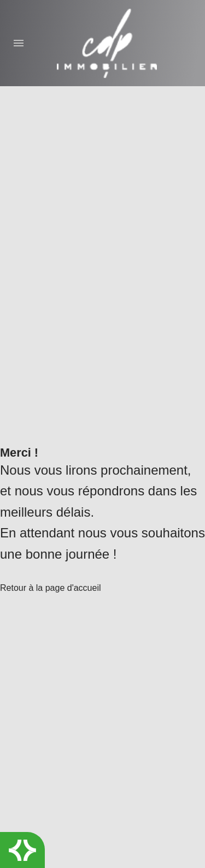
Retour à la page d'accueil (51, 588)
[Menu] (22, 43)
